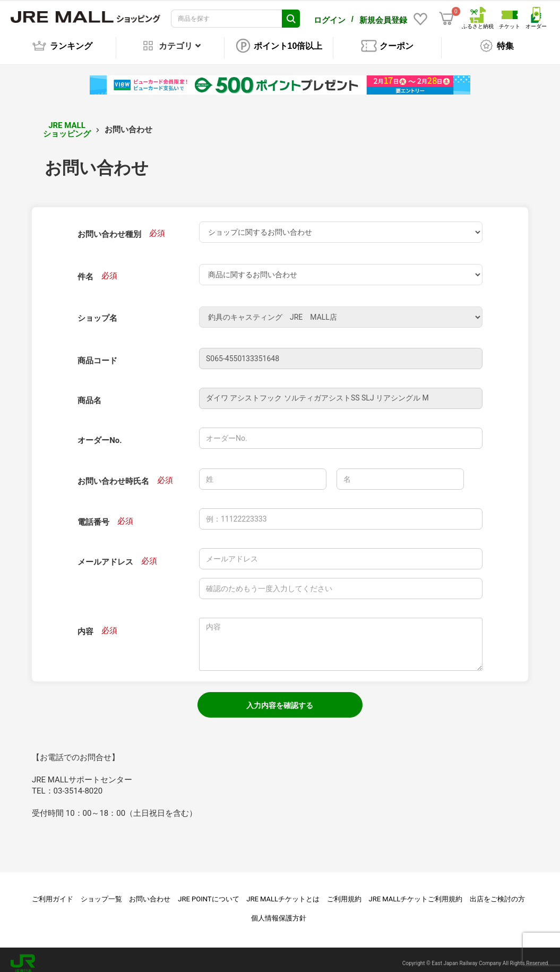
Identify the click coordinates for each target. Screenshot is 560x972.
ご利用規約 (344, 892)
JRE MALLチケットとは (283, 892)
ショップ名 (97, 311)
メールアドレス (105, 555)
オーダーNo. (100, 433)
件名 (85, 269)
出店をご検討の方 (497, 892)
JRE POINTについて (208, 892)
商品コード (97, 353)
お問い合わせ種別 (109, 227)
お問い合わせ (150, 892)
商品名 (89, 393)
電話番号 (93, 515)
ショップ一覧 (101, 892)
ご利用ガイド (53, 892)
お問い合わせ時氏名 (113, 474)
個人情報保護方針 (279, 911)
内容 (85, 624)
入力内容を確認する (280, 698)
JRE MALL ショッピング (67, 122)
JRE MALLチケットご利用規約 (416, 892)
